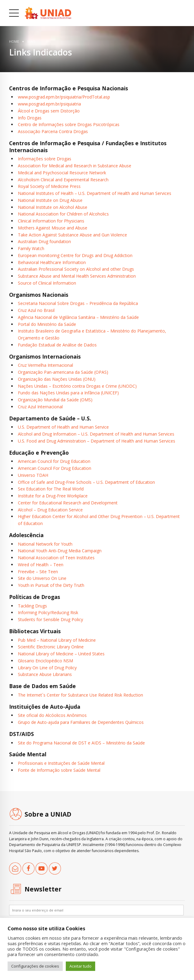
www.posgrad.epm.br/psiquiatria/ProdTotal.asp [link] (64, 97)
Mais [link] (31, 41)
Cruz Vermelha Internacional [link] (45, 365)
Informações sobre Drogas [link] (45, 159)
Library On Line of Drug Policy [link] (47, 668)
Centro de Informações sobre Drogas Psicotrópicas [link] (69, 124)
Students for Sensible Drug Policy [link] (50, 619)
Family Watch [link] (31, 248)
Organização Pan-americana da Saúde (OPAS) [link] (63, 372)
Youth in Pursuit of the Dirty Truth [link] (51, 585)
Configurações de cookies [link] (35, 966)
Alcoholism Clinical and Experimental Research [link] (63, 180)
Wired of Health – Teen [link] (41, 565)
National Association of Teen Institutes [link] (56, 558)
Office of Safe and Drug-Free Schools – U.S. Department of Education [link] (86, 482)
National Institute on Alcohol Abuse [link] (53, 207)
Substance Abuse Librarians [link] (45, 674)
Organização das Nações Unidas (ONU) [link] (57, 379)
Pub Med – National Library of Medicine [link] (57, 640)
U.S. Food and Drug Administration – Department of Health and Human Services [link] (97, 441)
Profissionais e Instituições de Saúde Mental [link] (61, 763)
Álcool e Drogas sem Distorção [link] (49, 111)
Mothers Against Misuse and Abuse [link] (53, 228)
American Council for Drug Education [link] (54, 461)
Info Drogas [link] (30, 118)
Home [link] (14, 41)
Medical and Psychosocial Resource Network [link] (62, 173)
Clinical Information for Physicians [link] (51, 221)
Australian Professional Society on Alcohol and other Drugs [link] (76, 269)
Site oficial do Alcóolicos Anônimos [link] (52, 715)
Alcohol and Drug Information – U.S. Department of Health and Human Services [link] (96, 434)
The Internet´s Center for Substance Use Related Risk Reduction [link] (80, 695)
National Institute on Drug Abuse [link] (50, 200)
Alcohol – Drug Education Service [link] (50, 510)
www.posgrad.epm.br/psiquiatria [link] (49, 104)
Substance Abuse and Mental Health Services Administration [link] (77, 276)
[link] (48, 13)
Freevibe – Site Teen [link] (38, 572)
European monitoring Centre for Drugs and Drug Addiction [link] (75, 255)
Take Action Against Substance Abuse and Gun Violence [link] (72, 235)
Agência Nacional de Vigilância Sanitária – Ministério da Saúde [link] (78, 317)
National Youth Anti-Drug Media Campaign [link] (60, 551)
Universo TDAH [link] (33, 475)
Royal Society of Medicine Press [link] (49, 186)
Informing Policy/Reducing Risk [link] (48, 612)
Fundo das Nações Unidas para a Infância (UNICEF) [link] (68, 393)
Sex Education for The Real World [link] (51, 489)
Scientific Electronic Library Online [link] (51, 647)
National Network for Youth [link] (45, 544)
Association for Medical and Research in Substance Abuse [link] (75, 166)
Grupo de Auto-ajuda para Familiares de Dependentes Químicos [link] (81, 722)
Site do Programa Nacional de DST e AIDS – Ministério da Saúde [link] (81, 743)
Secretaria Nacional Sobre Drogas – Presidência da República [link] (78, 303)
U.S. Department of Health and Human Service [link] (63, 427)
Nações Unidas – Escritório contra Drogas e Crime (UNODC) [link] (77, 386)
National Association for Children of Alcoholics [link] (63, 214)
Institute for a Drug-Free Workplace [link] (53, 496)
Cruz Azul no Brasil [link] (36, 310)
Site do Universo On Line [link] (42, 578)
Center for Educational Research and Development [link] (68, 503)
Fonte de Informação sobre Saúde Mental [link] (59, 770)
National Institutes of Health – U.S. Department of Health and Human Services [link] (95, 193)
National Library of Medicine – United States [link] (61, 654)
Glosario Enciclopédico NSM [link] (45, 661)
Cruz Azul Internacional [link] (40, 407)
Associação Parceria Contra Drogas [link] (53, 131)
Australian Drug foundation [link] (44, 241)
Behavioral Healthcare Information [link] (52, 262)
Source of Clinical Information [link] (47, 283)
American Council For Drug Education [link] (55, 468)
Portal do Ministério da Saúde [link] (47, 324)
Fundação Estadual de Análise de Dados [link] (57, 345)
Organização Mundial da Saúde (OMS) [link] (55, 400)
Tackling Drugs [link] (32, 606)
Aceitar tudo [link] (80, 966)
